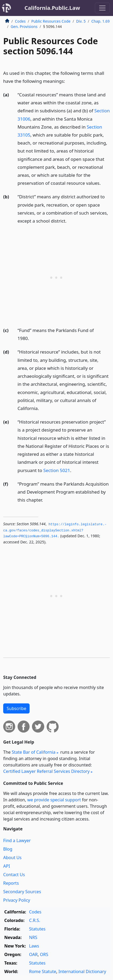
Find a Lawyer (17, 840)
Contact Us (14, 875)
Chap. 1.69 (101, 21)
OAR (33, 954)
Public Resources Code (51, 21)
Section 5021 (57, 470)
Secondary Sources (22, 892)
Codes (20, 21)
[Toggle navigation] (102, 8)
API (7, 866)
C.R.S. (35, 920)
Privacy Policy (17, 900)
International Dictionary (82, 971)
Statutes (37, 929)
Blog (8, 849)
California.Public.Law (52, 8)
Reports (11, 883)
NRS (33, 937)
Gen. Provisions (24, 26)
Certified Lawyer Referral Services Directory (46, 771)
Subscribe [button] (16, 708)
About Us (12, 858)
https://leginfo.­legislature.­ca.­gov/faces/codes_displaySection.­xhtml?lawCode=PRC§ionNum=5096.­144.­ (55, 530)
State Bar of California (34, 752)
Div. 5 (81, 21)
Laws (34, 946)
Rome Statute (43, 971)
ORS (44, 954)
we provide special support (54, 800)
